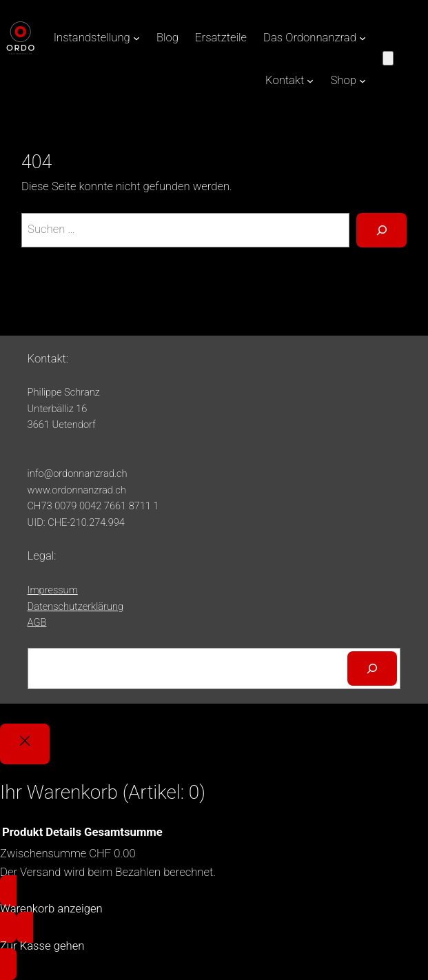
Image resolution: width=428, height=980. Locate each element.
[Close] (25, 744)
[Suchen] (372, 668)
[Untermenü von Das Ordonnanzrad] (363, 38)
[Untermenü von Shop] (363, 81)
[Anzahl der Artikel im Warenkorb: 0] (388, 58)
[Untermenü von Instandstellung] (136, 38)
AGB (37, 622)
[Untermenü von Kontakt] (310, 81)
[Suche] (381, 230)
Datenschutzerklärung (76, 606)
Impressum (53, 590)
